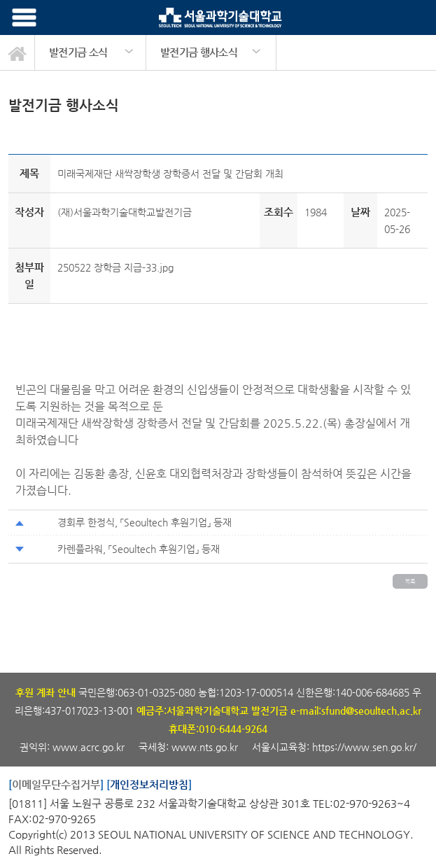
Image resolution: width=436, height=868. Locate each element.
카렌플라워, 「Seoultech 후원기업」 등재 (139, 549)
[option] (91, 52)
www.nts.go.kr (205, 747)
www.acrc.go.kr (90, 747)
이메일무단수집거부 (56, 784)
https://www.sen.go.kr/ (364, 747)
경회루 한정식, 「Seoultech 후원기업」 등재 (145, 522)
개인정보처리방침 (149, 784)
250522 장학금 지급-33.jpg (115, 267)
